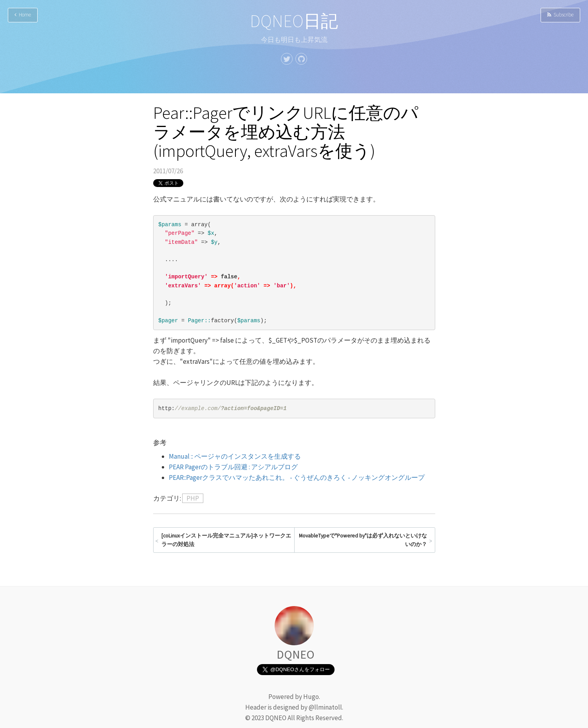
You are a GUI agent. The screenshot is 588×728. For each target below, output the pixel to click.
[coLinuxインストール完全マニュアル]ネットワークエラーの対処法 (226, 540)
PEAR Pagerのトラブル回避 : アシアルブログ (233, 467)
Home (23, 15)
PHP (193, 498)
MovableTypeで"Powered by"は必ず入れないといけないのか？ (363, 540)
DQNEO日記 (294, 21)
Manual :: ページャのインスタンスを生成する (235, 456)
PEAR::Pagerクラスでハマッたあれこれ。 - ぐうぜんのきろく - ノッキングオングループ (297, 477)
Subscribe (560, 15)
